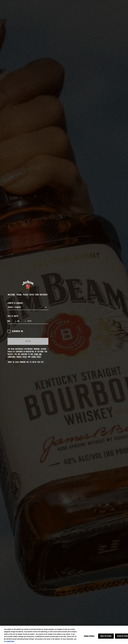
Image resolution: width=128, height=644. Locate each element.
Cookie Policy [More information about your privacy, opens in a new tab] (10, 641)
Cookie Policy (36, 357)
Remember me (15, 331)
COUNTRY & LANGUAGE (15, 303)
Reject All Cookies (106, 636)
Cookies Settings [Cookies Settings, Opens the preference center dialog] (89, 636)
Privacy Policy (22, 357)
